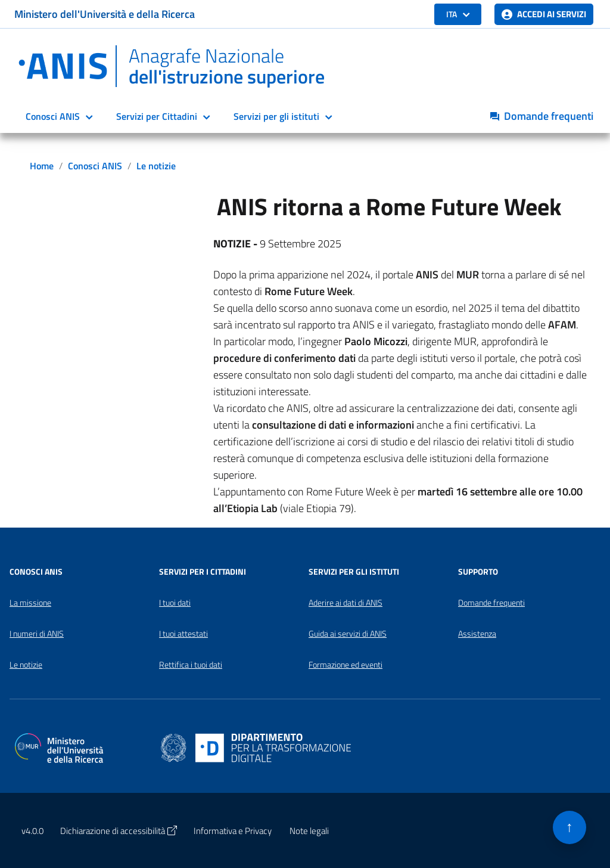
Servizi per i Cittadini (203, 572)
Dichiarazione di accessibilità (119, 831)
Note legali (309, 831)
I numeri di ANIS (37, 634)
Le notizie (156, 166)
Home (42, 166)
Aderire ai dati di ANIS (346, 603)
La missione (30, 603)
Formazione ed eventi (346, 665)
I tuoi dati (175, 603)
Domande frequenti (491, 603)
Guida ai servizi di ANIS (348, 634)
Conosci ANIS (53, 116)
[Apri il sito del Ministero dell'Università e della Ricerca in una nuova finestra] (59, 746)
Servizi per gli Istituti (354, 572)
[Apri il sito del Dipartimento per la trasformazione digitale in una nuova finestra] (256, 746)
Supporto (478, 572)
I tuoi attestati (183, 634)
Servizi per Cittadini (157, 116)
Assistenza (477, 634)
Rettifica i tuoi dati (191, 665)
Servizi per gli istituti (276, 116)
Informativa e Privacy (233, 831)
